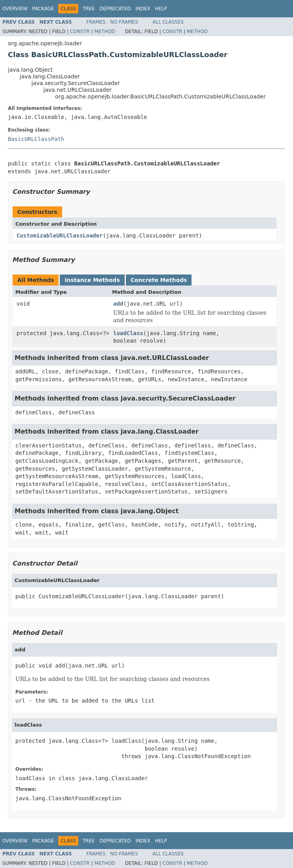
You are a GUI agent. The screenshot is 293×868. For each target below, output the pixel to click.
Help (161, 9)
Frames (96, 22)
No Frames (124, 22)
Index (143, 9)
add (118, 304)
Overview (15, 9)
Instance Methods (92, 280)
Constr (80, 32)
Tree (89, 9)
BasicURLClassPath (36, 139)
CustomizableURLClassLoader (60, 236)
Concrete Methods (159, 280)
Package (43, 9)
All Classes (168, 22)
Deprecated (115, 9)
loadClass (128, 333)
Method (105, 32)
